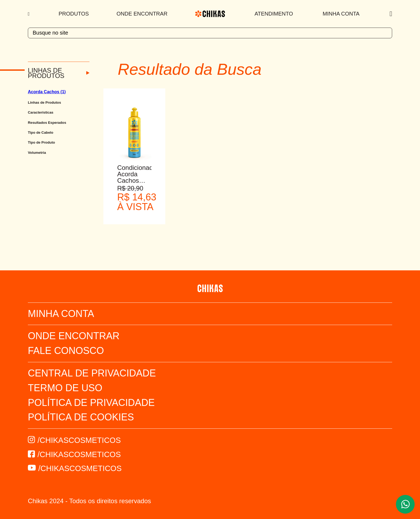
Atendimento (274, 14)
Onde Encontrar (142, 14)
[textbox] (210, 33)
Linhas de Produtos (46, 73)
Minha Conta (341, 14)
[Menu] (29, 14)
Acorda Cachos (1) (47, 92)
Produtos (74, 14)
